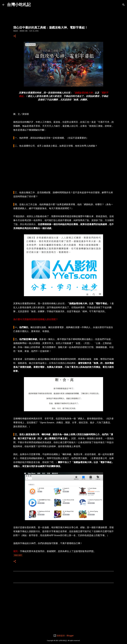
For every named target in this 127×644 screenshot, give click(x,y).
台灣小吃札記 (19, 4)
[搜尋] (124, 5)
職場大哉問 (18, 555)
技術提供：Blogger (63, 636)
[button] (15, 36)
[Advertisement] (63, 169)
